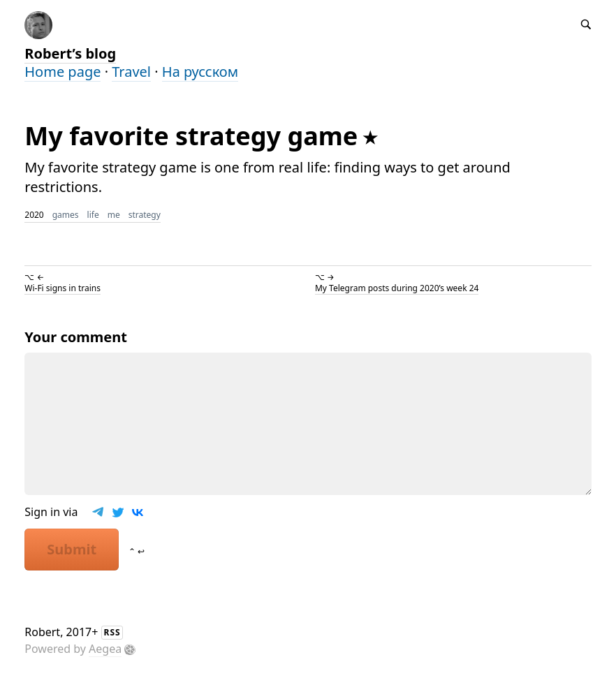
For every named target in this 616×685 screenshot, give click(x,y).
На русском (200, 72)
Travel (131, 72)
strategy (145, 215)
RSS (112, 632)
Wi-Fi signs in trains (63, 288)
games (66, 215)
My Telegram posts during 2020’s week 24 (397, 288)
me (114, 215)
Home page (63, 72)
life (93, 215)
